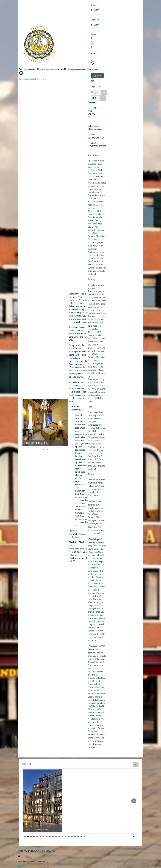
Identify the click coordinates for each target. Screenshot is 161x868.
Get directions (111, 126)
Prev (27, 423)
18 (78, 836)
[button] (97, 76)
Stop (136, 836)
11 (56, 836)
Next (81, 423)
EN (96, 93)
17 (75, 836)
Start (134, 836)
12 (59, 836)
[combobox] (100, 93)
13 (62, 836)
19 (81, 836)
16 (72, 836)
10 (53, 836)
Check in (94, 5)
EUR (94, 98)
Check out (95, 20)
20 (84, 836)
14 (66, 836)
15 (69, 836)
